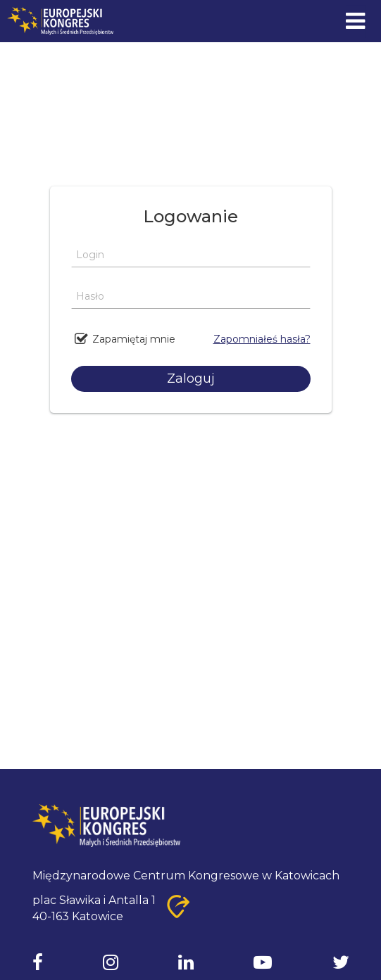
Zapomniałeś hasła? (262, 339)
